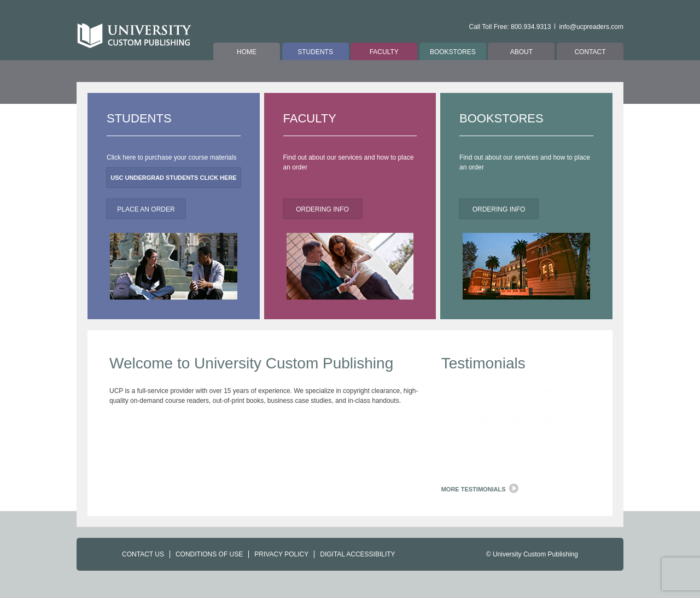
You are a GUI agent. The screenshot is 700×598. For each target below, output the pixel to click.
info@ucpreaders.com (591, 27)
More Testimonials (474, 489)
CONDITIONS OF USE (209, 554)
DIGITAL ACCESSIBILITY (357, 554)
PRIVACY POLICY (281, 554)
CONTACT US (143, 554)
